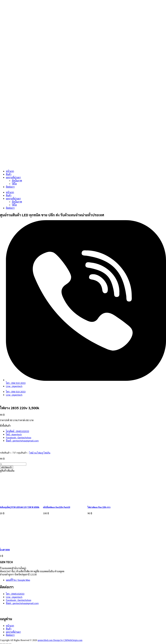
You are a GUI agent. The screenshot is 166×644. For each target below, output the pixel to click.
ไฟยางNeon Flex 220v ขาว (99, 507)
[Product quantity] (13, 464)
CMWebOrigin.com (73, 640)
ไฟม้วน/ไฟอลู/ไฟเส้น (40, 453)
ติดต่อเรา (10, 187)
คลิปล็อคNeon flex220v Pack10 (57, 507)
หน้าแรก (10, 171)
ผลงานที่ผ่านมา (13, 177)
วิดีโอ (14, 184)
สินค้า (9, 174)
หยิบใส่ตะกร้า (7, 467)
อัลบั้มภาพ (17, 181)
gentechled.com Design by (51, 640)
